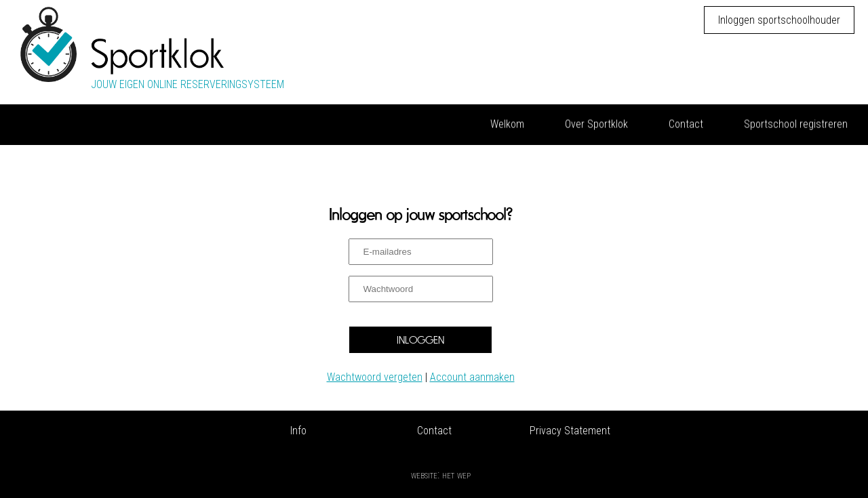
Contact (686, 123)
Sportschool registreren (796, 123)
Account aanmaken (472, 377)
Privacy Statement (570, 431)
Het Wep (456, 475)
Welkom (507, 123)
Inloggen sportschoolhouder (779, 20)
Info (298, 431)
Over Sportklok (596, 123)
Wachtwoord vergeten (375, 377)
